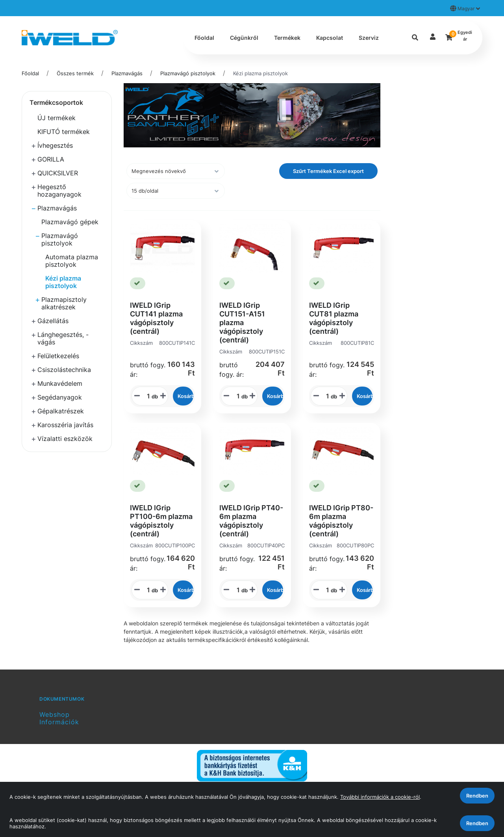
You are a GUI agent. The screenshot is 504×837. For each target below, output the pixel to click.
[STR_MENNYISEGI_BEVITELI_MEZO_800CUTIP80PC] (325, 590)
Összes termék (75, 73)
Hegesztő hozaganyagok (59, 191)
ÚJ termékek (57, 118)
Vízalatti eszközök (65, 439)
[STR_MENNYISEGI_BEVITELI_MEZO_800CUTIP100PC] (146, 590)
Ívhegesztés (55, 145)
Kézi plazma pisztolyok (260, 73)
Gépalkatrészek (61, 411)
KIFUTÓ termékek (64, 132)
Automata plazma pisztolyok (72, 261)
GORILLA (51, 159)
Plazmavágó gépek (70, 222)
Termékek (287, 38)
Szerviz (369, 38)
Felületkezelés (58, 356)
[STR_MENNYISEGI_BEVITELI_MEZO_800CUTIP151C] (235, 396)
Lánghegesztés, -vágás (63, 338)
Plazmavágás (127, 73)
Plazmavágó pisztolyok (188, 73)
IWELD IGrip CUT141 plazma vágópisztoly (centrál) (156, 318)
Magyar (465, 8)
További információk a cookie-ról (380, 797)
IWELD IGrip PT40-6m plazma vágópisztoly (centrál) (251, 521)
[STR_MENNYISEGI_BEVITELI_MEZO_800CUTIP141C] (146, 396)
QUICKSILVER (58, 173)
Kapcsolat (330, 38)
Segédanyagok (60, 397)
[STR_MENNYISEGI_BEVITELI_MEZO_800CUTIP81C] (325, 396)
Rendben (477, 823)
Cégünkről (244, 38)
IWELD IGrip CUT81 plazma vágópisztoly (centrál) (334, 318)
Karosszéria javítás (65, 425)
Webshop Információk (59, 718)
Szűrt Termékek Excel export (328, 171)
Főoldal (204, 38)
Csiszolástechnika (64, 370)
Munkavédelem (60, 383)
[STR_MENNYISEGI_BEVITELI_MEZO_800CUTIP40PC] (235, 590)
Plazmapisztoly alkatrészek (64, 303)
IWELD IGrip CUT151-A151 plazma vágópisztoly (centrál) (242, 323)
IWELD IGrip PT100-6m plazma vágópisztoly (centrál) (161, 521)
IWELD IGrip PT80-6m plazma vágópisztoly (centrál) (341, 521)
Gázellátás (53, 321)
